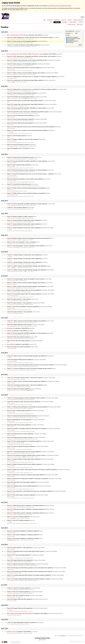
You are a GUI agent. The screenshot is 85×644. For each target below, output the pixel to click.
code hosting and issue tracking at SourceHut (60, 6)
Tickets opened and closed (73, 39)
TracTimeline (62, 636)
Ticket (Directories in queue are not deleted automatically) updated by (31, 475)
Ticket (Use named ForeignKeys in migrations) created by (23, 538)
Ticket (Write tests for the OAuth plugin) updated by (26, 482)
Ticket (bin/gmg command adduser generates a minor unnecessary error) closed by (34, 571)
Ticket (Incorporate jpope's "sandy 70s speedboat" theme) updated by (28, 246)
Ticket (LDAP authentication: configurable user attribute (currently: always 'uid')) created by (32, 56)
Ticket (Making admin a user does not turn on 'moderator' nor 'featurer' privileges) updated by (34, 77)
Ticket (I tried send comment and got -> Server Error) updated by (25, 385)
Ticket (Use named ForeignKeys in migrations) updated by (28, 307)
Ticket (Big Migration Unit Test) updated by (24, 420)
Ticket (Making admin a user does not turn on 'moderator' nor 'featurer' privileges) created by (35, 89)
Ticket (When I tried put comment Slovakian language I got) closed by (31, 73)
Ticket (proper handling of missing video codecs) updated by (25, 220)
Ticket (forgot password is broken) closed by (24, 438)
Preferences (50, 20)
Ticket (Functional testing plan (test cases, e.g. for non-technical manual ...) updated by (32, 174)
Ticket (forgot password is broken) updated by (25, 434)
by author (73, 35)
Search (81, 22)
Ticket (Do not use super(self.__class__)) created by (21, 242)
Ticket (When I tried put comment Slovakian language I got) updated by (27, 188)
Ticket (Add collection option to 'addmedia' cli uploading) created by (29, 513)
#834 (8, 453)
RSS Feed (43, 640)
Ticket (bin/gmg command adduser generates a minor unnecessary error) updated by (35, 568)
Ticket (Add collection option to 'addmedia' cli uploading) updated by (29, 506)
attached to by (26, 35)
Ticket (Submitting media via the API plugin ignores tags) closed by (30, 551)
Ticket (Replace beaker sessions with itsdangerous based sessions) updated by (28, 238)
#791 (19, 387)
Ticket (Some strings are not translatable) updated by (25, 41)
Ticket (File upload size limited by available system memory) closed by (31, 455)
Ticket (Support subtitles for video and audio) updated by (24, 139)
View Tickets (73, 22)
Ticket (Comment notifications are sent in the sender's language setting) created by (29, 369)
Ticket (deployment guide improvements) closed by (26, 416)
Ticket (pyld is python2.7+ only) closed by (21, 299)
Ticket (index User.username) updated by (21, 347)
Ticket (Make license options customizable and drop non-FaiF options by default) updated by (37, 470)
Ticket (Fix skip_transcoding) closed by (23, 341)
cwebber (13, 82)
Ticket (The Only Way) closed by (18, 136)
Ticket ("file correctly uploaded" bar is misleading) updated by (29, 441)
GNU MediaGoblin (74, 642)
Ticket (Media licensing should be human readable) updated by (29, 464)
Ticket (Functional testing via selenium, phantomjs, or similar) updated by (29, 170)
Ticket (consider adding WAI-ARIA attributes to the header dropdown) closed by (33, 579)
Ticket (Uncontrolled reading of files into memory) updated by (29, 68)
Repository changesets (72, 41)
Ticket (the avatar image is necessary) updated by (26, 495)
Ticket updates (70, 40)
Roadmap (65, 22)
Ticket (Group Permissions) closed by (19, 145)
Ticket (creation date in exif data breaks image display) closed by (30, 101)
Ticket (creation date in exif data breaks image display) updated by (29, 80)
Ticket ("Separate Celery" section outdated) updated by (27, 486)
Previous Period (72, 25)
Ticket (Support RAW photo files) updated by (25, 360)
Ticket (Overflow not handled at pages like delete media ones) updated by (32, 429)
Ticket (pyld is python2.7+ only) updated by (24, 303)
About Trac (64, 20)
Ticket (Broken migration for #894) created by (20, 217)
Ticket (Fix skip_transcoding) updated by (23, 555)
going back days (71, 33)
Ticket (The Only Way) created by (19, 208)
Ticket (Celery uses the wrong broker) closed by (22, 157)
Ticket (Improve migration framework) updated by (26, 446)
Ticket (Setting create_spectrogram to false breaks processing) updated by (32, 407)
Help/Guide (57, 20)
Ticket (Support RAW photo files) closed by (24, 325)
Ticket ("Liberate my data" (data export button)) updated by (28, 402)
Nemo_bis (14, 518)
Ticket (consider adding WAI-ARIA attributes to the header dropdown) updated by (34, 575)
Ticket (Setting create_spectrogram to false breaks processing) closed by (32, 60)
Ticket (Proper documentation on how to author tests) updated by (27, 179)
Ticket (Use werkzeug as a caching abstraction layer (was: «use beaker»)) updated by (35, 491)
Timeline (57, 22)
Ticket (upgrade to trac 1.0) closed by (19, 148)
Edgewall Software (16, 643)
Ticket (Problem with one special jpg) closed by (25, 97)
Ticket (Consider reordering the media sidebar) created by (26, 45)
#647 (24, 457)
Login (44, 20)
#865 (26, 98)
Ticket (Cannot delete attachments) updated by (21, 116)
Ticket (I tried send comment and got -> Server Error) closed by (29, 378)
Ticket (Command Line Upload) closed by (21, 184)
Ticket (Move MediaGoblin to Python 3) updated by (23, 623)
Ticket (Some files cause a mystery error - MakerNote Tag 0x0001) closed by (33, 112)
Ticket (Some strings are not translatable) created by (25, 93)
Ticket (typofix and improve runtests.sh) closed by (26, 564)
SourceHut (24, 10)
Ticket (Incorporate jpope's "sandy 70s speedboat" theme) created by (31, 398)
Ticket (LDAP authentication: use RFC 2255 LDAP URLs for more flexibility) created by (31, 38)
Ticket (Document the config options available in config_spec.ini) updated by (33, 479)
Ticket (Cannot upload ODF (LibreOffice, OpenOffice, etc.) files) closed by (29, 108)
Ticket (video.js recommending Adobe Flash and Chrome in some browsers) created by (35, 365)
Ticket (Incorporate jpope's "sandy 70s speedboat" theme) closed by (28, 279)
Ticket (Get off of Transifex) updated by (21, 517)
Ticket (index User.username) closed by (20, 337)
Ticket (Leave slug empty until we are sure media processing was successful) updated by (32, 127)
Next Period (80, 25)
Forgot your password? (78, 20)
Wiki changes (70, 42)
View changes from (74, 31)
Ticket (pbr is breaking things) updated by (21, 165)
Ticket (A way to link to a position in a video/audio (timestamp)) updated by (29, 130)
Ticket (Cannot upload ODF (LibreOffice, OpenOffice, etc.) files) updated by (29, 161)
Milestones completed (72, 37)
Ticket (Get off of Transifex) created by (23, 595)
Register (70, 20)
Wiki (51, 22)
